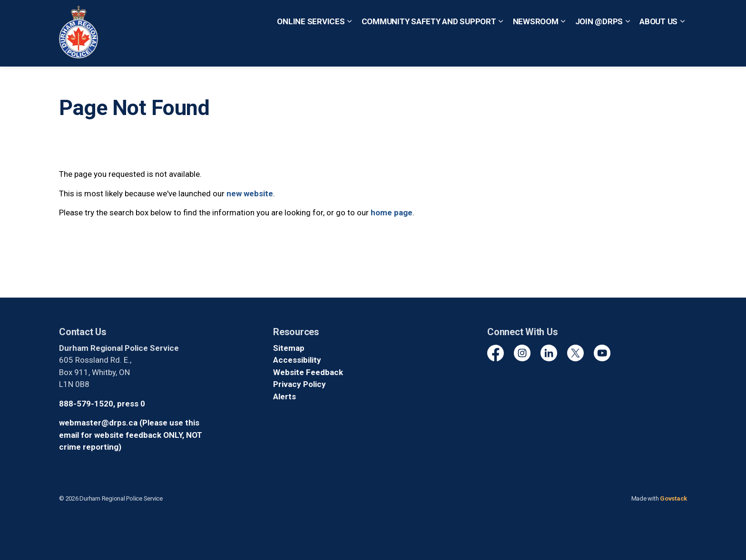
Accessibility (297, 360)
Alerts (285, 396)
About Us (658, 49)
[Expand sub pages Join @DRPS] (628, 50)
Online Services (311, 49)
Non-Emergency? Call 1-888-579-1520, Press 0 (579, 16)
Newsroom (536, 49)
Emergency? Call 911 (451, 16)
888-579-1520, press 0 (102, 404)
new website (250, 193)
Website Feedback (308, 372)
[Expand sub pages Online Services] (350, 50)
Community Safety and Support (429, 49)
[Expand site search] (677, 17)
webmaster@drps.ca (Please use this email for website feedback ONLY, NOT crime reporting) (131, 435)
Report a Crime (282, 16)
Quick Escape (382, 16)
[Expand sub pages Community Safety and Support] (501, 50)
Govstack (673, 498)
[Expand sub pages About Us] (682, 50)
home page (392, 212)
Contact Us (333, 16)
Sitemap (289, 348)
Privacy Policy (299, 384)
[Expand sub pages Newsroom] (563, 50)
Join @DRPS (599, 49)
